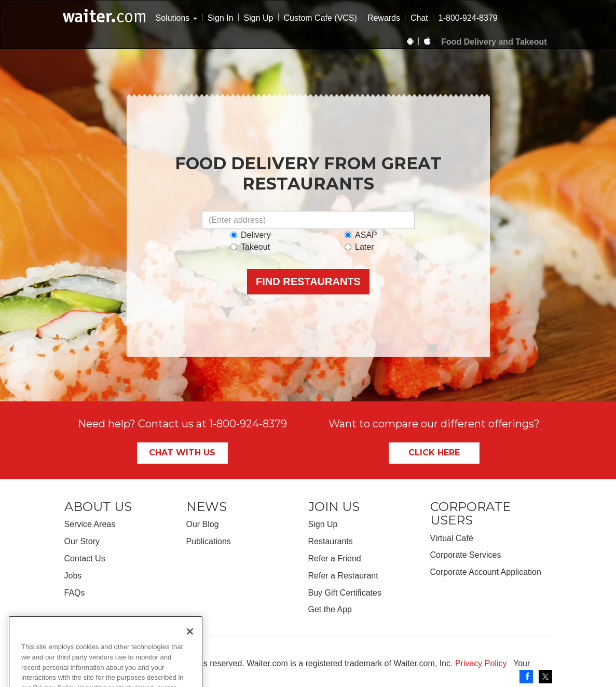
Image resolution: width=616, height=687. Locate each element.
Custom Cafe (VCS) (320, 18)
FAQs (75, 593)
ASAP (361, 235)
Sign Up (259, 18)
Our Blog (203, 524)
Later (359, 247)
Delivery (251, 235)
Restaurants (331, 541)
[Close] (190, 658)
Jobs (73, 576)
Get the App (330, 609)
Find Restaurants (308, 281)
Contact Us (85, 558)
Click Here (434, 453)
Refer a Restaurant (343, 576)
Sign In (221, 18)
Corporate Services (466, 555)
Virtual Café (452, 538)
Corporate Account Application (486, 572)
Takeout (250, 247)
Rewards (384, 18)
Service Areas (90, 524)
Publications (209, 541)
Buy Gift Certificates (345, 593)
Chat (419, 18)
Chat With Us (182, 453)
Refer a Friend (335, 558)
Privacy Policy (481, 663)
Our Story (82, 541)
